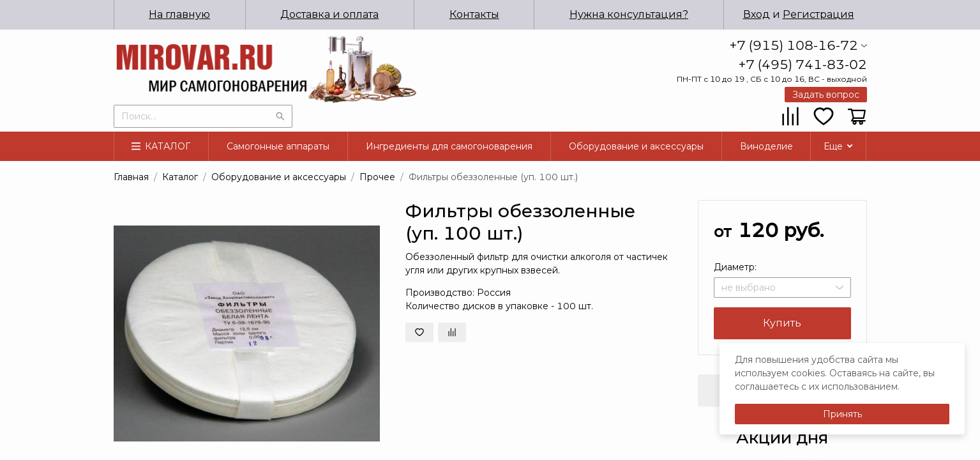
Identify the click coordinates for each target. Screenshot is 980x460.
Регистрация (818, 14)
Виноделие (766, 146)
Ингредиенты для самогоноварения (449, 146)
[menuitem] (180, 15)
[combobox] (203, 115)
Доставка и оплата (329, 14)
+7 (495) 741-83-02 (803, 65)
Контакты (474, 14)
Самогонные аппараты (278, 146)
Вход (757, 14)
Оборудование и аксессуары (636, 146)
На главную (179, 14)
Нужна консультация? (629, 14)
